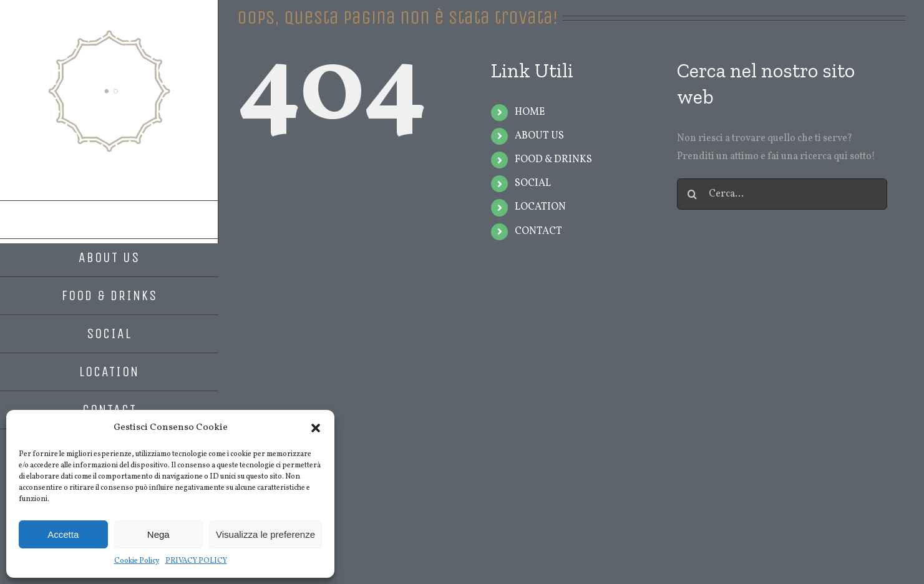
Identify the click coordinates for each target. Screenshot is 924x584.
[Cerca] (693, 194)
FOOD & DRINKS (553, 160)
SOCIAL (533, 183)
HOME (530, 112)
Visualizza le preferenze (265, 534)
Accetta (63, 534)
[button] (316, 428)
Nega (158, 534)
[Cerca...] (782, 194)
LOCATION (540, 207)
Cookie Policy (137, 561)
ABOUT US (539, 136)
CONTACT (538, 231)
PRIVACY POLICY (196, 561)
